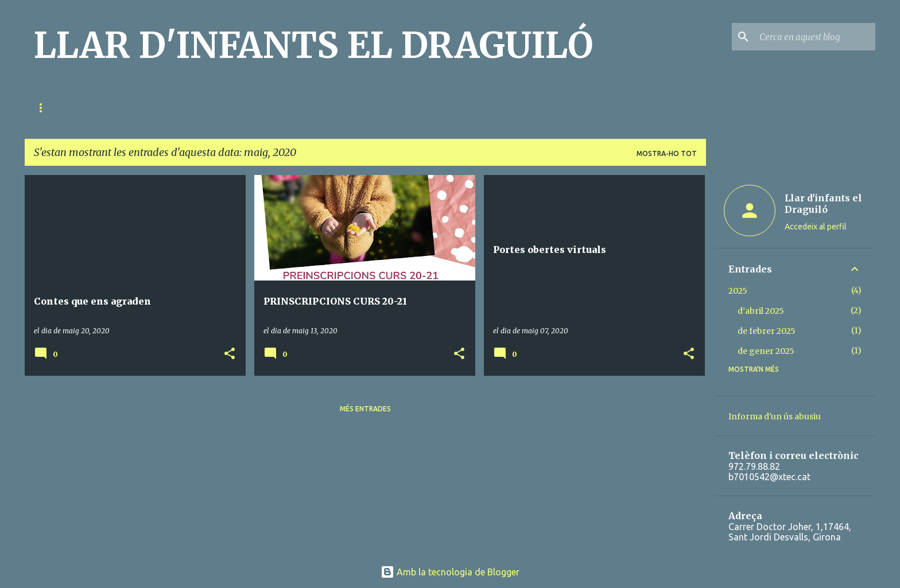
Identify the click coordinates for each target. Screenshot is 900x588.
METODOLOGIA (238, 108)
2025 (738, 291)
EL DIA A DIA (313, 108)
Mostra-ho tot (667, 153)
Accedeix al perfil (816, 227)
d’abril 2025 (761, 311)
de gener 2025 (766, 351)
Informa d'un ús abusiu (775, 416)
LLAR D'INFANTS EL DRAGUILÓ (313, 45)
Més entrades (365, 409)
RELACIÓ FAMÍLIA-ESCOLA (139, 108)
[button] (230, 354)
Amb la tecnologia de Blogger (450, 572)
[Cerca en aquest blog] (815, 37)
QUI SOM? (51, 108)
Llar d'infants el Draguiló (823, 204)
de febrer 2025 (767, 331)
